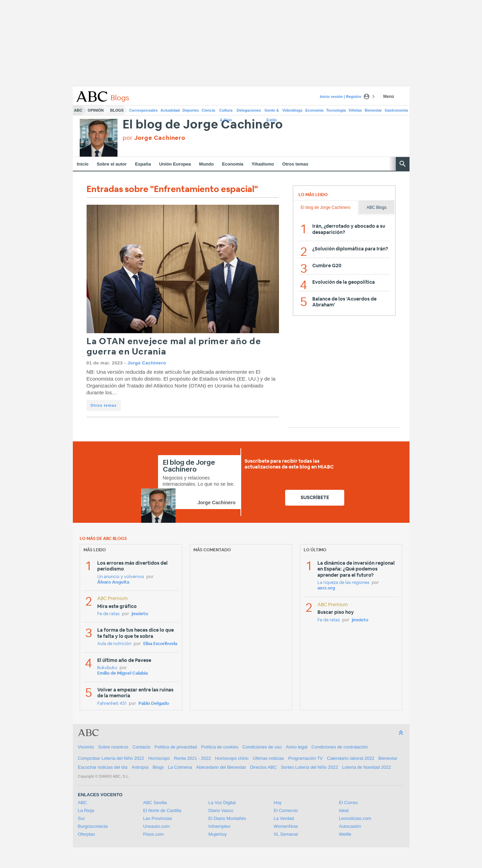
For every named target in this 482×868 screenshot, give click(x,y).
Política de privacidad (176, 747)
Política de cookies (220, 747)
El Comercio (286, 810)
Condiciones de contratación (340, 747)
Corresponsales (143, 110)
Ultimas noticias (268, 758)
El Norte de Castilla (162, 810)
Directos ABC (263, 767)
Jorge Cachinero (147, 363)
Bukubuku (107, 668)
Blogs (117, 110)
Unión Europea (175, 164)
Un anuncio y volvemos (121, 577)
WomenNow (286, 826)
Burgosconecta (93, 826)
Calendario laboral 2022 (351, 758)
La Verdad (284, 818)
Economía (315, 110)
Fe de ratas (108, 614)
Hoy (278, 803)
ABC (78, 110)
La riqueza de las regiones (343, 583)
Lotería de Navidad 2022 (367, 767)
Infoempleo (220, 826)
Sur (81, 818)
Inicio (83, 164)
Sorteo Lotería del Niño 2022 (309, 767)
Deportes (191, 110)
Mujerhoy (218, 834)
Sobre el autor (111, 164)
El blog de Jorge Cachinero (203, 125)
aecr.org (326, 588)
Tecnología (336, 110)
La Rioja (86, 810)
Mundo (207, 164)
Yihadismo (263, 164)
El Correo (349, 803)
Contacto (142, 747)
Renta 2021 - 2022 (192, 758)
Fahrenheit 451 (112, 704)
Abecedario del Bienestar (221, 767)
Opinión (96, 110)
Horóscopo (159, 758)
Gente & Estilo (272, 112)
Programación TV (306, 758)
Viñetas (355, 110)
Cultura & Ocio (226, 112)
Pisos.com (154, 834)
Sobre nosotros (113, 747)
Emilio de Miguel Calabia (122, 673)
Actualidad (170, 110)
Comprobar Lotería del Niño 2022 (111, 758)
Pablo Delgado (154, 704)
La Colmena (180, 767)
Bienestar (373, 110)
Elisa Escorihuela (160, 644)
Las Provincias (158, 818)
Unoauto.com (156, 826)
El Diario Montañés (227, 818)
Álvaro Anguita (113, 582)
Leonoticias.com (355, 818)
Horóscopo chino (232, 758)
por (154, 138)
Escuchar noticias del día (103, 767)
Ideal (344, 810)
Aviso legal (297, 747)
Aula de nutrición (114, 644)
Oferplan (87, 834)
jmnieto (140, 614)
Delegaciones (249, 110)
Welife (345, 834)
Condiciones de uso (262, 747)
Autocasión (350, 826)
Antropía (140, 767)
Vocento (86, 747)
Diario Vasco (221, 810)
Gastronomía (396, 110)
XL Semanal (286, 834)
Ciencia (208, 110)
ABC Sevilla (155, 803)
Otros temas (295, 164)
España (143, 164)
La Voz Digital (222, 803)
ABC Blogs (377, 207)
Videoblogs (293, 110)
